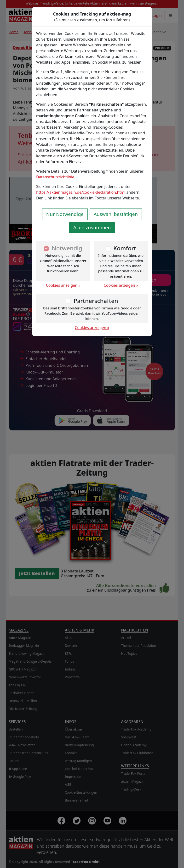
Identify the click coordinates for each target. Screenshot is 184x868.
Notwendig (67, 248)
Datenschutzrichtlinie (55, 177)
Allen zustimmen (92, 228)
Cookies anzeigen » (63, 285)
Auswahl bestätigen (116, 214)
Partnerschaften (96, 301)
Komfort (125, 248)
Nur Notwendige (65, 214)
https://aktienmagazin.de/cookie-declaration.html (81, 192)
